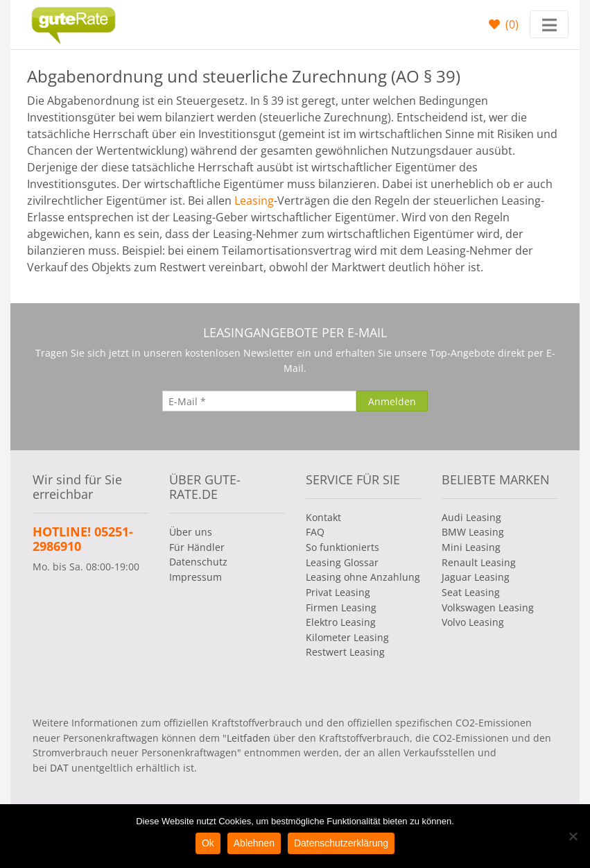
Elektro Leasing (341, 622)
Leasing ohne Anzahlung (363, 577)
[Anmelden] (392, 401)
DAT (59, 768)
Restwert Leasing (345, 652)
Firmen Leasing (341, 607)
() (511, 24)
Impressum (196, 577)
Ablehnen (254, 843)
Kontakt (323, 517)
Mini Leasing (471, 547)
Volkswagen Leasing (488, 607)
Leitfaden (249, 738)
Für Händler (197, 547)
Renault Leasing (479, 562)
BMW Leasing (473, 532)
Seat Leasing (471, 592)
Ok (208, 843)
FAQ (315, 532)
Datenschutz (198, 562)
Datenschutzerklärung (341, 843)
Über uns (191, 532)
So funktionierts (342, 547)
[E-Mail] (259, 401)
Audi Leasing (471, 517)
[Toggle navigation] (549, 24)
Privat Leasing (338, 592)
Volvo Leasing (473, 622)
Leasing (254, 201)
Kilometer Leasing (347, 637)
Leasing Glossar (342, 562)
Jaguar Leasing (476, 577)
